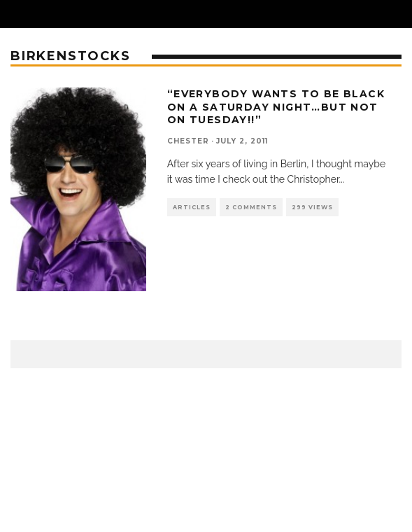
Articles (192, 207)
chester (188, 141)
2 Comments (251, 207)
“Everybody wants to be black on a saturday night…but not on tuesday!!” (276, 106)
